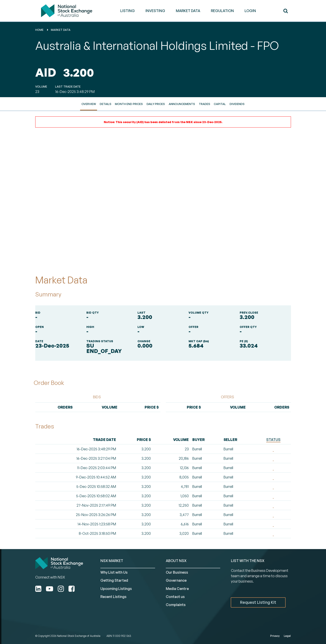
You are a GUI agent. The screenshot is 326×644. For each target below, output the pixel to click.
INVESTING (155, 11)
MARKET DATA (188, 11)
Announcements (182, 104)
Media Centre (177, 589)
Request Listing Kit (258, 602)
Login (250, 11)
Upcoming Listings (116, 589)
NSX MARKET (112, 561)
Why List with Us (114, 572)
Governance (176, 580)
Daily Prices (156, 104)
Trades (205, 104)
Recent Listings (113, 597)
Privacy (275, 636)
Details (106, 104)
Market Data (61, 30)
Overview (89, 104)
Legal (287, 636)
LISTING (128, 11)
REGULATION (222, 11)
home (39, 30)
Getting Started (114, 580)
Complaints (176, 605)
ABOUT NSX (176, 561)
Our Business (177, 572)
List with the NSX (248, 561)
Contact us (175, 597)
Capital (220, 104)
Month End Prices (129, 104)
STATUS (273, 440)
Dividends (237, 104)
